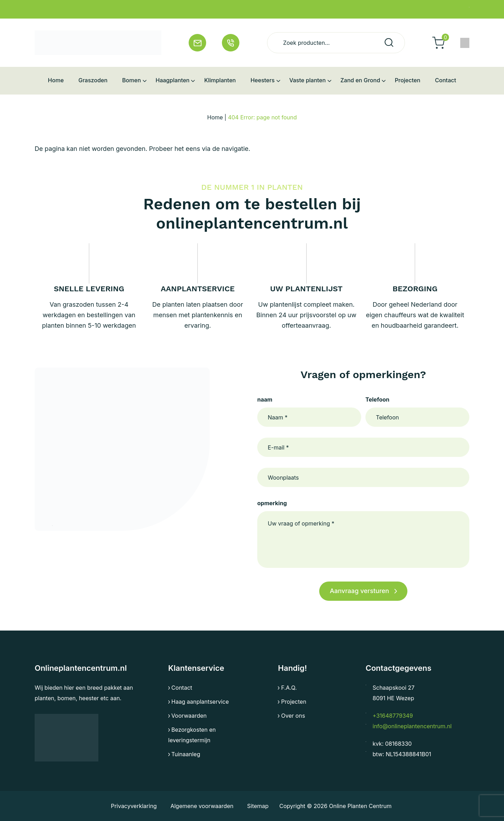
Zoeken (389, 43)
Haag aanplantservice (200, 702)
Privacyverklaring (134, 806)
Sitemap (257, 806)
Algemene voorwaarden (201, 806)
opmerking (272, 503)
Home (215, 117)
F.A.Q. (289, 688)
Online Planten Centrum (361, 806)
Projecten (294, 702)
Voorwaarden (189, 716)
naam (265, 399)
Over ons (293, 716)
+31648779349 (393, 716)
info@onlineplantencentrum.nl (412, 726)
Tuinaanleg (186, 754)
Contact (182, 688)
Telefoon (377, 399)
